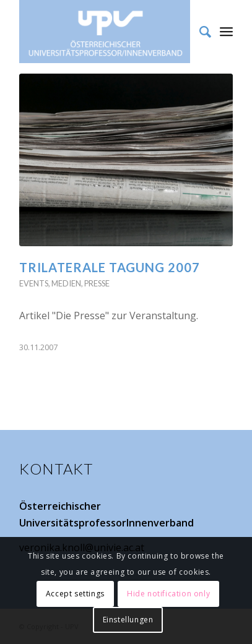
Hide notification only (168, 594)
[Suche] (199, 32)
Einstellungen (128, 620)
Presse (97, 283)
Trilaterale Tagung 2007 (110, 267)
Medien (66, 283)
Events (34, 283)
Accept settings (75, 594)
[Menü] (226, 31)
